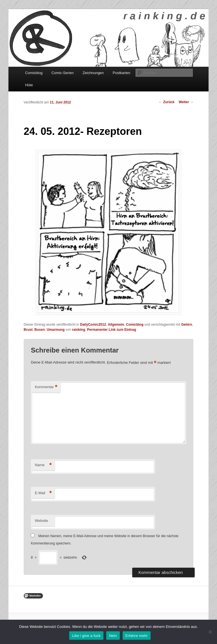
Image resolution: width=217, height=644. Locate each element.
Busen (40, 330)
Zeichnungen (93, 73)
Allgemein (116, 325)
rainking (79, 330)
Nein (113, 636)
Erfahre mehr (137, 636)
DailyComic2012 (93, 325)
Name (43, 465)
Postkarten (121, 73)
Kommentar (46, 387)
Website (41, 521)
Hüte (29, 85)
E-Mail (43, 493)
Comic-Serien (63, 73)
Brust (28, 330)
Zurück (167, 102)
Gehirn (187, 325)
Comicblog (34, 73)
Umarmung (56, 330)
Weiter (186, 102)
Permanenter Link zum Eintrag (111, 330)
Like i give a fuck (86, 636)
